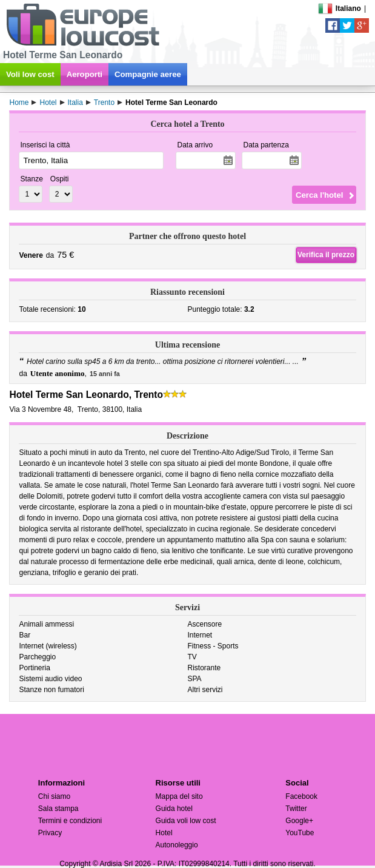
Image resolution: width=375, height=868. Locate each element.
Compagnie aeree (148, 74)
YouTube (300, 833)
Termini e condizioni (70, 821)
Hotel (164, 833)
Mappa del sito (179, 796)
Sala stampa (58, 809)
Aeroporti (85, 74)
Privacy (50, 833)
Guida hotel (174, 809)
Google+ (299, 821)
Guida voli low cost (186, 821)
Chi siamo (54, 796)
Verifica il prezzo (326, 255)
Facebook (301, 796)
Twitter (296, 809)
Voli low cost (30, 74)
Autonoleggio (177, 845)
